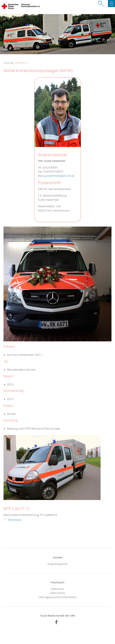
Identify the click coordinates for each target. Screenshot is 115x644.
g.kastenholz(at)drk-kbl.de (59, 176)
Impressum (57, 589)
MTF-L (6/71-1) (16, 509)
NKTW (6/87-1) (21, 63)
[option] (57, 286)
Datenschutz (58, 593)
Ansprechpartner (58, 564)
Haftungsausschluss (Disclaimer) (57, 597)
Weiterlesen (15, 520)
